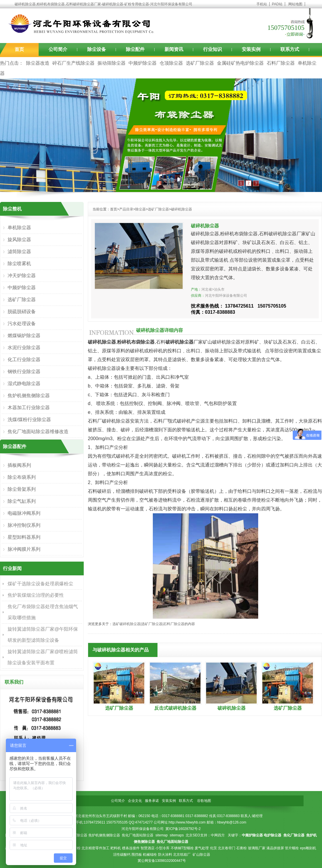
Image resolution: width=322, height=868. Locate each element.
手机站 (262, 4)
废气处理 (202, 848)
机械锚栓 (150, 855)
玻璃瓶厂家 (257, 848)
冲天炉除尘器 (22, 276)
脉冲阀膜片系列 (24, 549)
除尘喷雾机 (19, 264)
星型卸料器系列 (24, 537)
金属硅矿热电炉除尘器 (240, 63)
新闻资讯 (174, 49)
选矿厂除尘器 (200, 63)
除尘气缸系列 (22, 501)
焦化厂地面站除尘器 (138, 835)
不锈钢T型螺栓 (182, 848)
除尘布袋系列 (22, 477)
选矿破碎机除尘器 (126, 624)
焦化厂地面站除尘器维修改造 (38, 432)
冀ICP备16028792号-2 (183, 829)
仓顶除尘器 (171, 63)
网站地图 (295, 4)
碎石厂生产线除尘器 (73, 63)
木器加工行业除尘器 (29, 408)
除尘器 (141, 209)
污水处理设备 (22, 324)
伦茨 (213, 848)
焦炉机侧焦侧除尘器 (29, 396)
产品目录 (126, 209)
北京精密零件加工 (95, 848)
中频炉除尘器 (143, 63)
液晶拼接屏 (275, 848)
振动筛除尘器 (112, 63)
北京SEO (193, 835)
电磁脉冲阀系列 (24, 513)
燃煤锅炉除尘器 (24, 336)
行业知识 (213, 49)
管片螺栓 (292, 848)
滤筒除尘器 (19, 252)
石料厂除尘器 (281, 63)
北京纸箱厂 (182, 855)
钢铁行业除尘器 (24, 372)
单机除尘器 (19, 228)
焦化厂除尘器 (77, 835)
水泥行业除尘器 (24, 348)
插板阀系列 (19, 465)
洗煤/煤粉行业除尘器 (29, 420)
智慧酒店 (148, 848)
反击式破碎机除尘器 (175, 708)
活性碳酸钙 (122, 855)
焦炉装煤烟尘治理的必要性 (36, 595)
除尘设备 (97, 49)
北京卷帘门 (227, 848)
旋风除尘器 (19, 240)
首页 (19, 49)
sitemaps (177, 835)
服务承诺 (152, 801)
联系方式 (290, 49)
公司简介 (58, 49)
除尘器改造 (38, 63)
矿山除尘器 (201, 855)
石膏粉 (241, 848)
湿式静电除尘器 (24, 384)
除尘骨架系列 (22, 489)
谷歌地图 (204, 801)
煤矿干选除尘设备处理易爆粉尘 (40, 584)
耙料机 (116, 848)
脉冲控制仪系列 (24, 525)
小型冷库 (162, 848)
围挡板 (137, 855)
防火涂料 (165, 855)
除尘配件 (135, 49)
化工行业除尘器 (24, 360)
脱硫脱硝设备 (22, 312)
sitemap (162, 835)
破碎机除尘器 (181, 209)
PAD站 (277, 4)
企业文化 (135, 801)
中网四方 (218, 835)
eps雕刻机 (308, 848)
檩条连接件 (131, 848)
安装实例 (251, 49)
